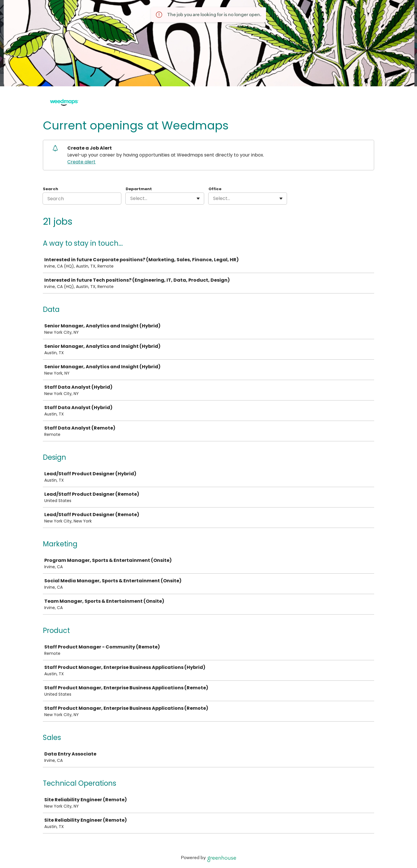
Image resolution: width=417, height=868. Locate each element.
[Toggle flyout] (198, 199)
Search (50, 189)
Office (215, 189)
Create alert (81, 162)
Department (139, 189)
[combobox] (131, 199)
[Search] (82, 199)
